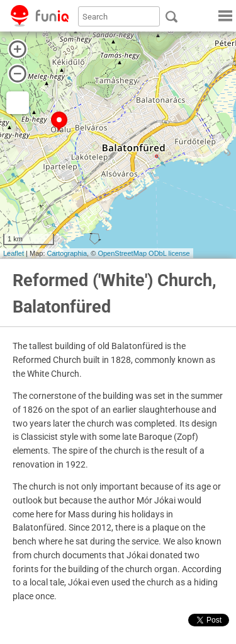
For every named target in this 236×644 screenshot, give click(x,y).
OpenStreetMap (122, 253)
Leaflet (14, 253)
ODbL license (169, 253)
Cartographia (67, 253)
